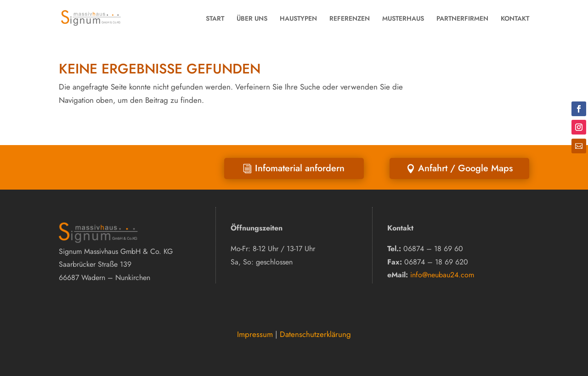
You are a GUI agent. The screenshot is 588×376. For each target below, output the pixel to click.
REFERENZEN (350, 18)
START (215, 18)
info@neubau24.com (442, 275)
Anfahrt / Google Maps (465, 168)
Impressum (255, 334)
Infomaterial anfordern (300, 168)
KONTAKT (515, 18)
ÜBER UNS (252, 18)
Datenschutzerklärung (315, 334)
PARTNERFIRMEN (462, 18)
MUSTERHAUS (403, 18)
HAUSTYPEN (298, 18)
